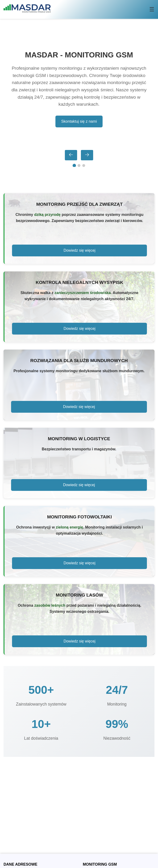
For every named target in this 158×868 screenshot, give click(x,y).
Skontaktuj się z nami (79, 121)
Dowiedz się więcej (79, 250)
